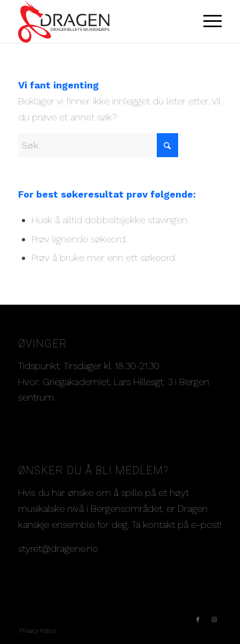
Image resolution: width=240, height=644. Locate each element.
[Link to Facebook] (198, 620)
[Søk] (98, 145)
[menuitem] (207, 21)
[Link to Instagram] (214, 620)
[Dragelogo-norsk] (100, 21)
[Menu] (207, 21)
